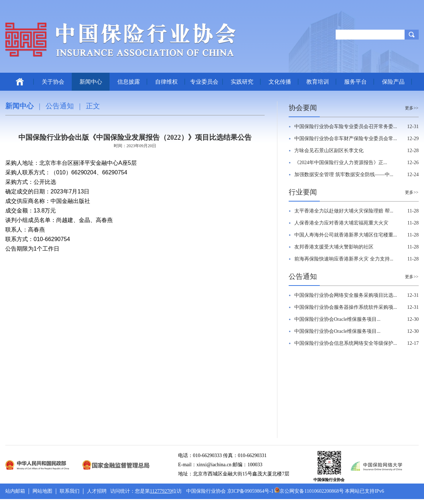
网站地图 (42, 491)
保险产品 (393, 82)
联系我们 (70, 491)
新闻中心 (91, 82)
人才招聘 (97, 491)
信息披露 (129, 82)
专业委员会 (204, 82)
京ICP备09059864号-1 (250, 491)
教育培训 (318, 82)
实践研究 (242, 82)
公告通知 (60, 106)
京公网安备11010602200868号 (309, 491)
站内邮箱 (15, 491)
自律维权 (166, 82)
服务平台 (355, 82)
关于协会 (53, 82)
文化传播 (280, 82)
